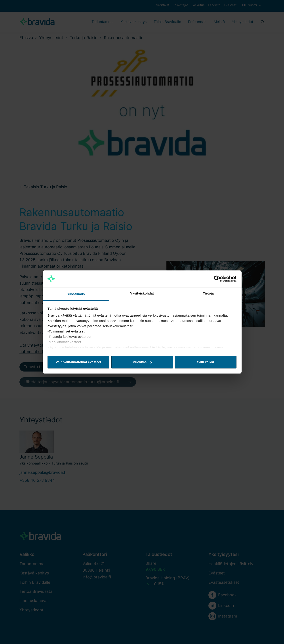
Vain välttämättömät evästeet (78, 362)
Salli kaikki (206, 362)
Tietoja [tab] (208, 293)
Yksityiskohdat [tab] (142, 293)
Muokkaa (142, 362)
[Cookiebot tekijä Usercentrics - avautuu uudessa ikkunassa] (217, 279)
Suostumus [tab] (76, 294)
